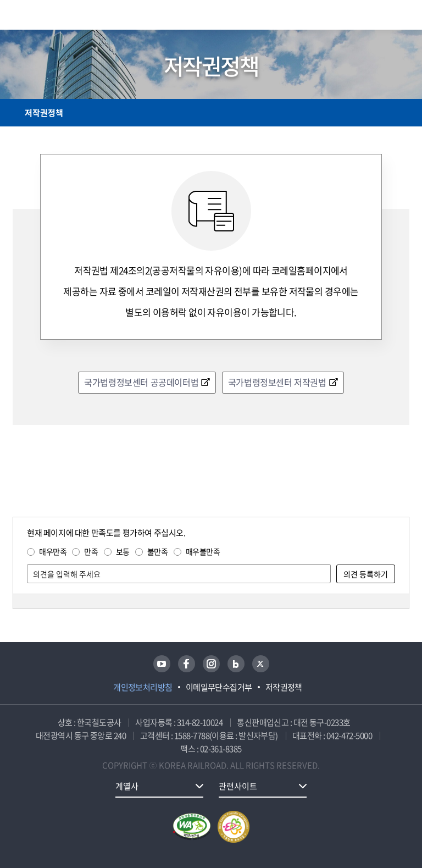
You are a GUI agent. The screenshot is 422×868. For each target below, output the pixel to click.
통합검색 (379, 17)
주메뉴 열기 (403, 16)
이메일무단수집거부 (219, 687)
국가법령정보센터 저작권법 (277, 382)
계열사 (127, 786)
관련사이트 (238, 786)
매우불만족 (203, 551)
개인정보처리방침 (143, 687)
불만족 (158, 551)
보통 (123, 551)
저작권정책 (44, 113)
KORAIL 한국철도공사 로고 (55, 15)
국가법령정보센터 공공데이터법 (141, 382)
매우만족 (53, 551)
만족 (91, 551)
